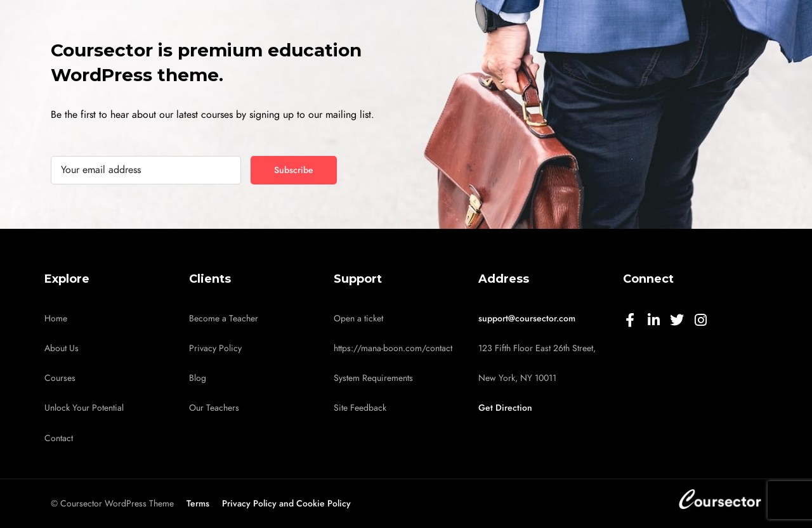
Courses (60, 378)
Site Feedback (360, 408)
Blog (198, 378)
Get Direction (505, 408)
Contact (59, 438)
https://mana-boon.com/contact (393, 348)
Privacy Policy (215, 348)
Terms (198, 504)
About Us (62, 348)
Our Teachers (214, 408)
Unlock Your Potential (84, 408)
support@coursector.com (527, 319)
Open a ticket (358, 319)
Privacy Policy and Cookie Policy (286, 504)
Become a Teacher (224, 319)
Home (56, 319)
